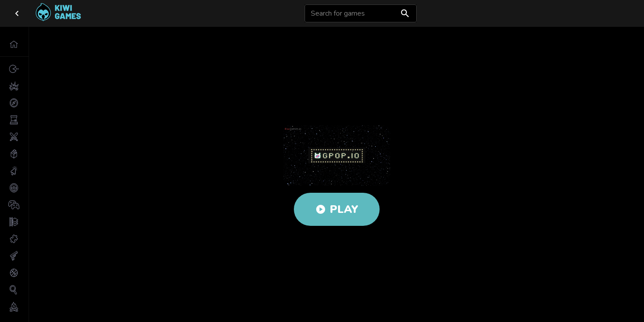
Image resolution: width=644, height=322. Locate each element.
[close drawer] (17, 13)
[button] (14, 44)
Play (337, 209)
